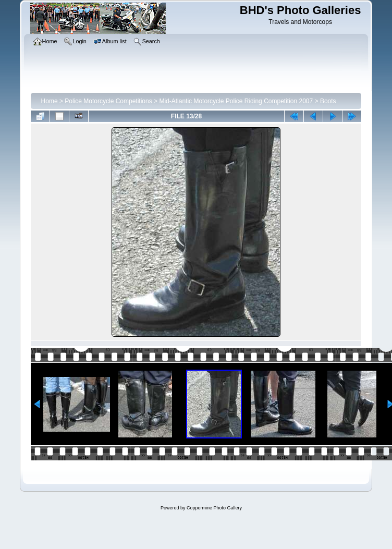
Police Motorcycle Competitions (108, 101)
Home (50, 101)
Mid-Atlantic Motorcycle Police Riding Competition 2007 (236, 101)
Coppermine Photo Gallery (214, 508)
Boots (328, 101)
